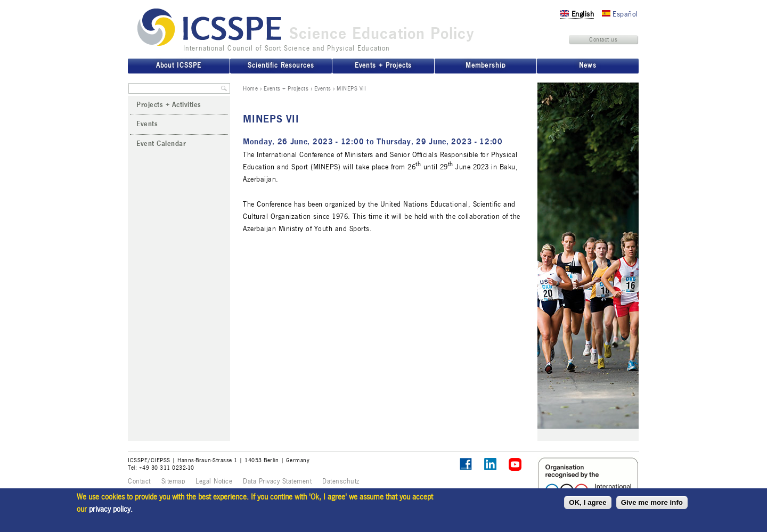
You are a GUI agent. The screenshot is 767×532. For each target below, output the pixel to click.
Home (250, 88)
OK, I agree (588, 502)
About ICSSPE (178, 66)
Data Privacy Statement (277, 481)
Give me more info (652, 502)
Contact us (603, 39)
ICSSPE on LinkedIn (491, 465)
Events (323, 88)
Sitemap (173, 481)
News (588, 66)
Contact (139, 481)
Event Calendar (161, 144)
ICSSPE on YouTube (515, 465)
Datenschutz (341, 481)
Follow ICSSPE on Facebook (466, 464)
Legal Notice (214, 481)
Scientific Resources (281, 66)
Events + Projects (286, 88)
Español (620, 14)
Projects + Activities (169, 105)
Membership (485, 66)
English (577, 14)
